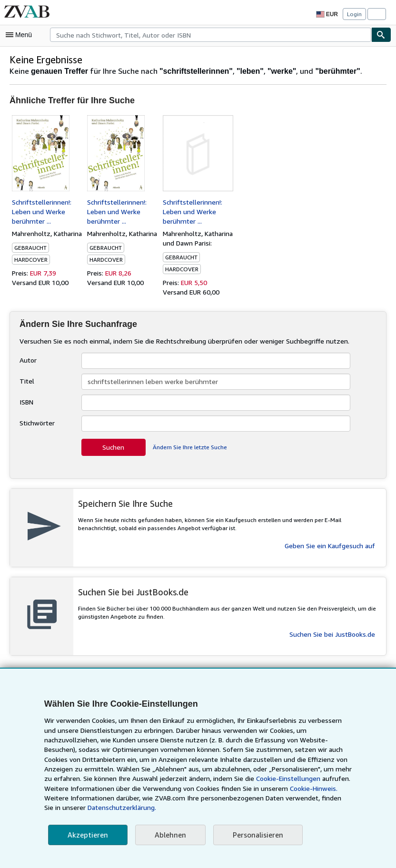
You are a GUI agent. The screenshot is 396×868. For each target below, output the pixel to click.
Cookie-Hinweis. (212, 798)
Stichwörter (36, 423)
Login (354, 14)
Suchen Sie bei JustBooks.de (332, 634)
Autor (27, 360)
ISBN (27, 402)
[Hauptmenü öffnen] (21, 35)
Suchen (114, 447)
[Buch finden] (381, 35)
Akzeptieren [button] (86, 835)
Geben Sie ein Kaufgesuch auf (330, 545)
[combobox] (211, 35)
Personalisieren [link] (253, 835)
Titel (26, 381)
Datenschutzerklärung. (304, 808)
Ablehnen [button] (167, 835)
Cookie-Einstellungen (196, 789)
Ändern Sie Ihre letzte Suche (189, 447)
